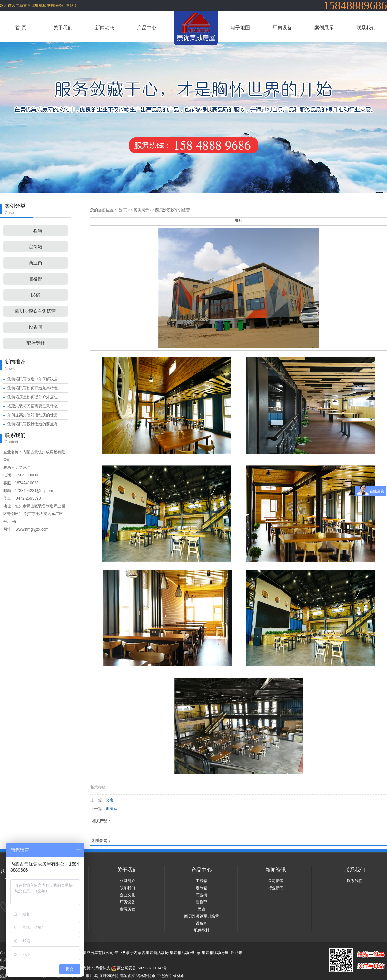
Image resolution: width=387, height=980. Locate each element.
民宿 (35, 295)
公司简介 (127, 881)
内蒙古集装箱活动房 (151, 953)
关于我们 (63, 28)
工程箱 (35, 231)
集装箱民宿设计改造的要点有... (34, 424)
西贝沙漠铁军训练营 (35, 311)
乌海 (98, 976)
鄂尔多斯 (127, 976)
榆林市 (179, 976)
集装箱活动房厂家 (185, 953)
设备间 (35, 327)
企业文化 (127, 895)
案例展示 (324, 28)
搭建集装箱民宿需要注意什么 (33, 406)
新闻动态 (105, 28)
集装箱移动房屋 (215, 953)
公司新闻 (276, 881)
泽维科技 (102, 968)
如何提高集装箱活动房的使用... (34, 415)
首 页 (21, 28)
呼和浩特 (111, 976)
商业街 (35, 263)
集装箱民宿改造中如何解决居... (34, 379)
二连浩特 (164, 976)
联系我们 (366, 28)
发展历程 (127, 909)
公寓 (110, 800)
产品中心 (147, 28)
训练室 (112, 809)
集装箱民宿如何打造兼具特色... (34, 388)
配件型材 (35, 343)
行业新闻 (276, 888)
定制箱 (35, 247)
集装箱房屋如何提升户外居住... (34, 397)
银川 (90, 976)
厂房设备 (282, 28)
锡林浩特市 (146, 976)
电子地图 (240, 28)
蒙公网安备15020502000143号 (139, 968)
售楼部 (35, 279)
